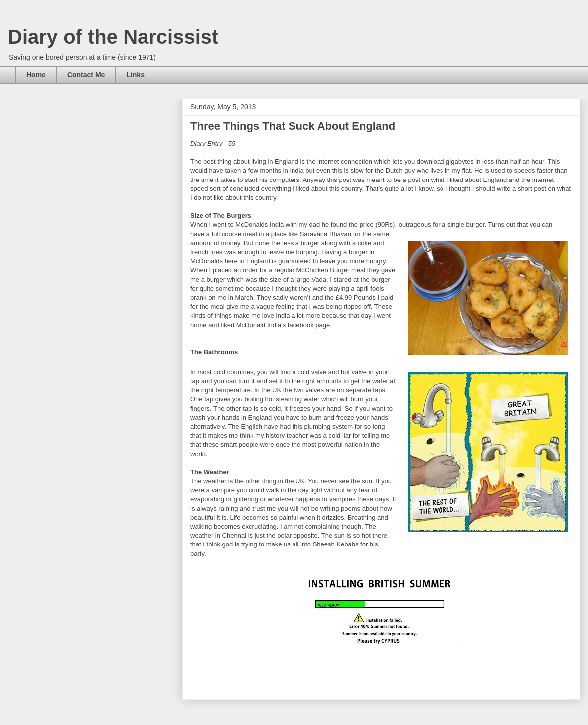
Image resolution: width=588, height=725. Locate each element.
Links (135, 75)
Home (36, 75)
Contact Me (86, 75)
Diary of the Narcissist (113, 37)
